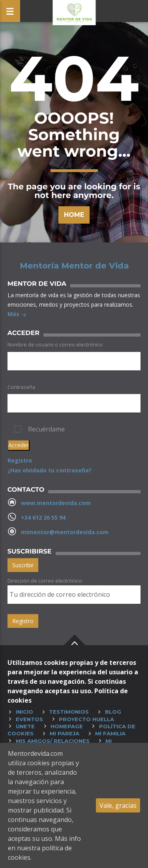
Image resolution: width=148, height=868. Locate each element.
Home (74, 215)
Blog (113, 712)
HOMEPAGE (67, 726)
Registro (20, 460)
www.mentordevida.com (56, 503)
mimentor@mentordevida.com (65, 532)
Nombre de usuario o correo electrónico (55, 344)
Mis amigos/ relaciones (53, 741)
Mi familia (110, 733)
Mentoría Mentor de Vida (74, 266)
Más (17, 315)
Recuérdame (46, 429)
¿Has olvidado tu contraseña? (50, 470)
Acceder (19, 445)
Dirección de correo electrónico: (45, 581)
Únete (25, 726)
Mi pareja (65, 733)
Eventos (29, 719)
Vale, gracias (118, 805)
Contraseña (21, 387)
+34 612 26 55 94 (43, 517)
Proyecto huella (86, 719)
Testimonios (69, 712)
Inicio (24, 712)
